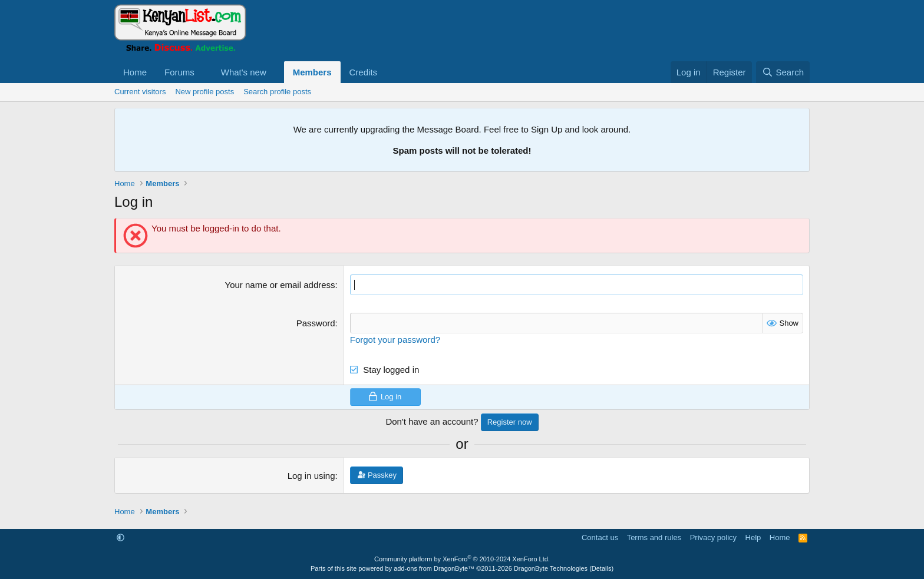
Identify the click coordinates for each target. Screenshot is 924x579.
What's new (244, 72)
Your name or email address (280, 285)
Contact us (600, 537)
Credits (364, 72)
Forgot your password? (395, 340)
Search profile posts (277, 92)
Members (312, 72)
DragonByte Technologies (551, 568)
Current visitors (140, 92)
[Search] (783, 72)
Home (135, 72)
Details (602, 568)
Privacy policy (713, 537)
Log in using (311, 476)
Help (753, 537)
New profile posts (204, 92)
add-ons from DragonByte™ (434, 568)
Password (316, 323)
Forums (179, 72)
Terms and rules (654, 537)
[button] (204, 72)
